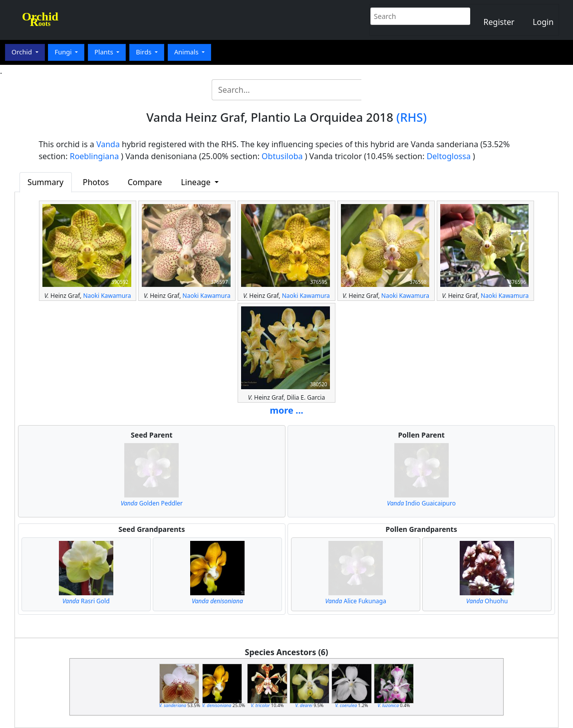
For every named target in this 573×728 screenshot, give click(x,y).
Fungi (64, 52)
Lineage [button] (196, 182)
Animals (187, 52)
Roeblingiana (94, 156)
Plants (105, 52)
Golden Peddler (152, 503)
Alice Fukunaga (355, 601)
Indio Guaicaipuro (421, 503)
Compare (145, 182)
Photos (96, 182)
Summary (45, 182)
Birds (144, 52)
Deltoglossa (449, 156)
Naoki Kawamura (107, 296)
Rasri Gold (86, 601)
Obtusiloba (282, 156)
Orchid (22, 52)
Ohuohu (487, 601)
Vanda (108, 144)
